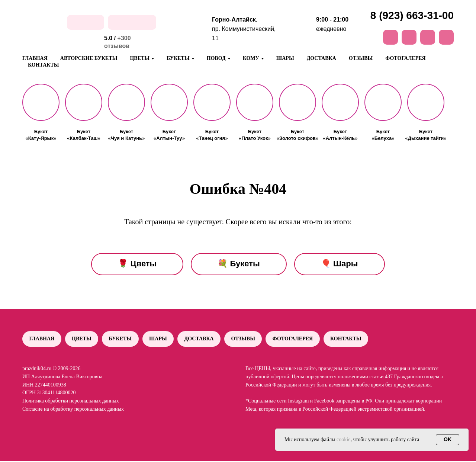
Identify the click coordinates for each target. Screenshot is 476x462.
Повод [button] (216, 58)
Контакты (44, 65)
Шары (285, 58)
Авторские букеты (89, 58)
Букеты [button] (178, 58)
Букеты (121, 339)
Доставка (321, 58)
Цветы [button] (140, 58)
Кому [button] (251, 58)
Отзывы (361, 58)
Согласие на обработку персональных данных (73, 409)
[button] (41, 102)
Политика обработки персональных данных (71, 401)
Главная (35, 58)
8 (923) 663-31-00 (412, 15)
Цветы (82, 339)
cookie (343, 439)
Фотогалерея (405, 58)
